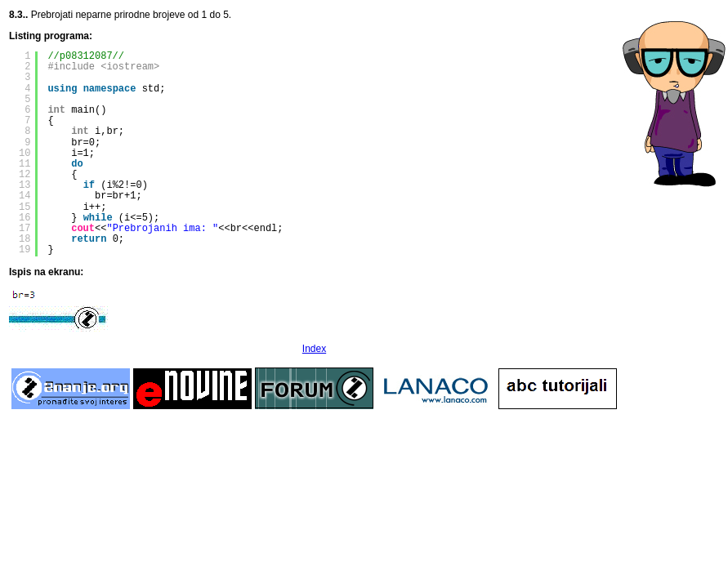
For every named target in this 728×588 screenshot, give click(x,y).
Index (314, 349)
